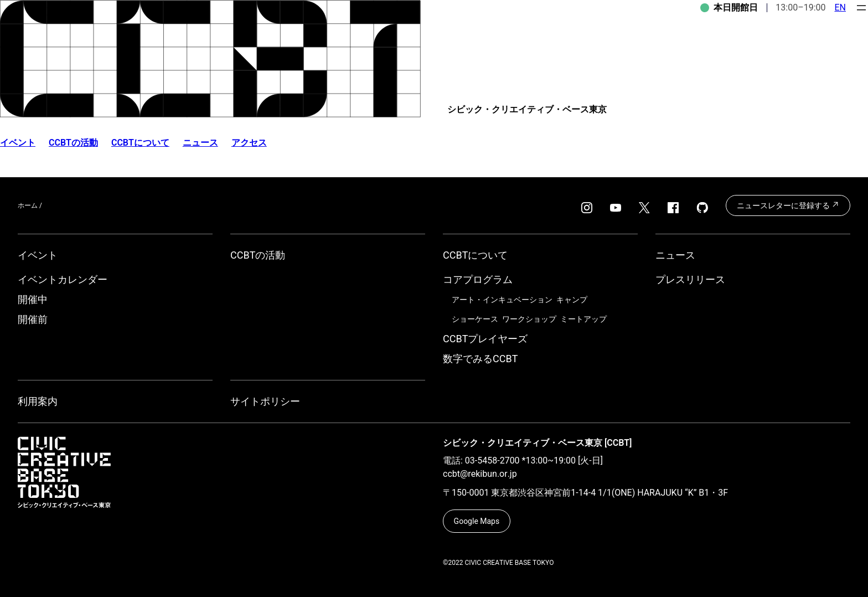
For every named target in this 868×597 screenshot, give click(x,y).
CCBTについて (140, 143)
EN (840, 7)
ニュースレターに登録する (788, 205)
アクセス (249, 143)
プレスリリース (690, 279)
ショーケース (475, 319)
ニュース (200, 143)
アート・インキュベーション (502, 300)
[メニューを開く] (861, 8)
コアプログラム (478, 279)
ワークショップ (529, 319)
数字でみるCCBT (480, 359)
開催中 (33, 299)
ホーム (28, 205)
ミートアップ (583, 319)
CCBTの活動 (73, 143)
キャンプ (572, 300)
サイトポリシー (265, 401)
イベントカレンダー (63, 279)
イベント (38, 255)
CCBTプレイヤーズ (485, 339)
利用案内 (38, 401)
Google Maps (477, 521)
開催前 (33, 319)
